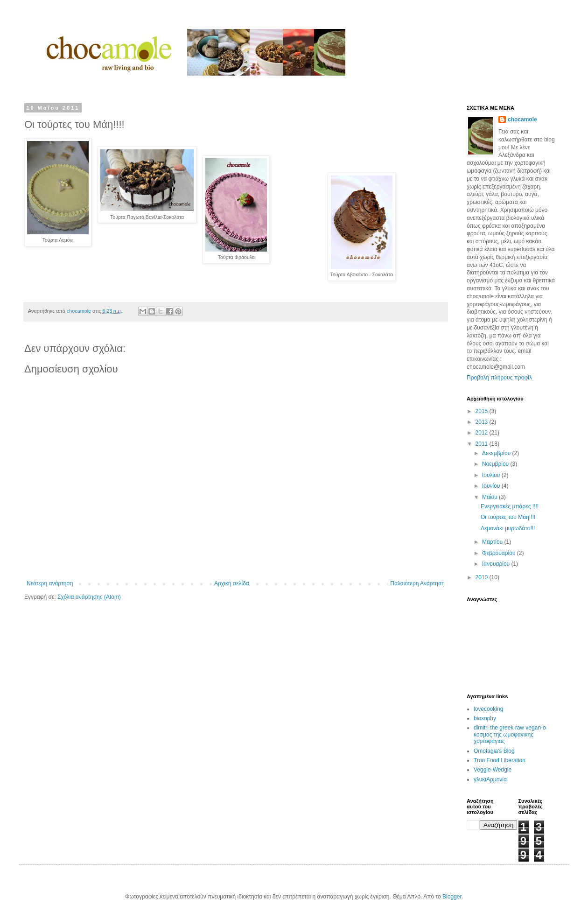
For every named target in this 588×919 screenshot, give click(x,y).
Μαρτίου (493, 542)
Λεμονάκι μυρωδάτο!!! (508, 528)
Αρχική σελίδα (232, 583)
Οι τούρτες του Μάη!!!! (508, 517)
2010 (483, 577)
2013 (483, 422)
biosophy (485, 718)
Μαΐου (490, 497)
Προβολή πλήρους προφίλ (499, 378)
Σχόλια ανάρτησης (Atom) (89, 597)
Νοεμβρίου (496, 464)
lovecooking (488, 709)
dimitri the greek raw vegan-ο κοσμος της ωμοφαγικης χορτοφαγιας (510, 734)
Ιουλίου (492, 475)
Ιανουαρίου (497, 564)
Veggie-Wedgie (493, 770)
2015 (483, 411)
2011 (483, 444)
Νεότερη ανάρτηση (50, 583)
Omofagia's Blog (494, 751)
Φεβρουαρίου (500, 553)
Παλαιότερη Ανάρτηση (417, 583)
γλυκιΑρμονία (490, 779)
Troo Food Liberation (500, 760)
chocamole (522, 119)
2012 (483, 433)
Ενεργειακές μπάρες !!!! (510, 506)
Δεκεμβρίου (497, 453)
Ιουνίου (492, 486)
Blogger (452, 897)
